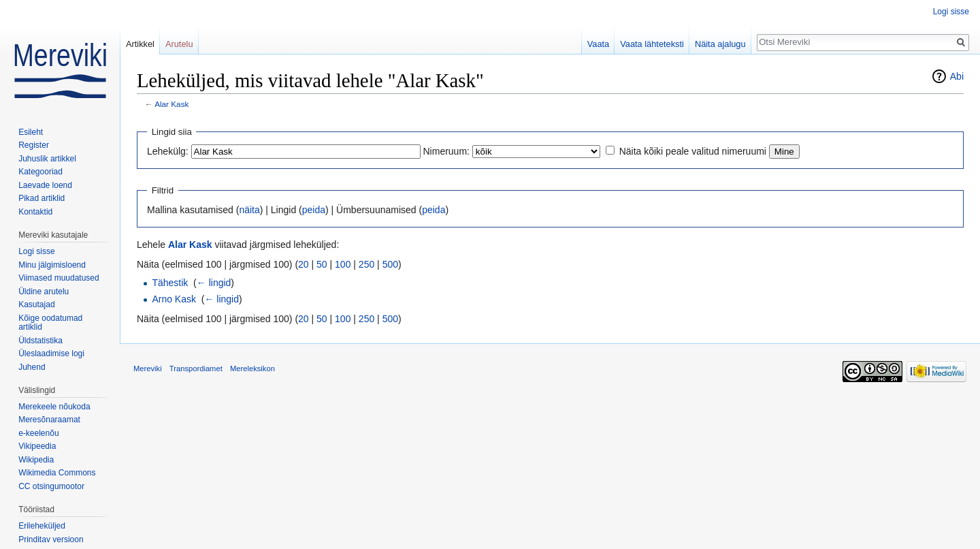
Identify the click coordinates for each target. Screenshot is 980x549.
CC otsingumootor (51, 486)
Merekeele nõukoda (54, 407)
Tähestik (170, 283)
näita (249, 210)
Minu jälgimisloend (52, 265)
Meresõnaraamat (49, 420)
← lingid (214, 283)
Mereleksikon (252, 368)
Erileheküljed (42, 526)
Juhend (32, 367)
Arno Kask (174, 299)
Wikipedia (36, 460)
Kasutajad (36, 304)
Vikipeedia (37, 446)
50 (322, 264)
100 (343, 264)
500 (390, 264)
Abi (957, 76)
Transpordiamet (196, 368)
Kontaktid (35, 212)
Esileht (31, 132)
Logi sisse (951, 12)
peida (314, 210)
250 (366, 264)
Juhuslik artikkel (47, 159)
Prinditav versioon (51, 539)
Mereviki (148, 368)
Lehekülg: (168, 151)
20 (304, 264)
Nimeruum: (446, 151)
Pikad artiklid (42, 198)
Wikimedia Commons (57, 473)
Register (34, 145)
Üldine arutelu (44, 292)
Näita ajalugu (720, 44)
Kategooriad (40, 172)
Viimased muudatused (59, 278)
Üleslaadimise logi (51, 354)
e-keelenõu (38, 433)
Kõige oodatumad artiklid (50, 323)
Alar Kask (171, 104)
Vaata (599, 44)
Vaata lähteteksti (652, 44)
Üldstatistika (40, 341)
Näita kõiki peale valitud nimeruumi (693, 151)
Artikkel (140, 44)
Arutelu (179, 44)
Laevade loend (45, 185)
